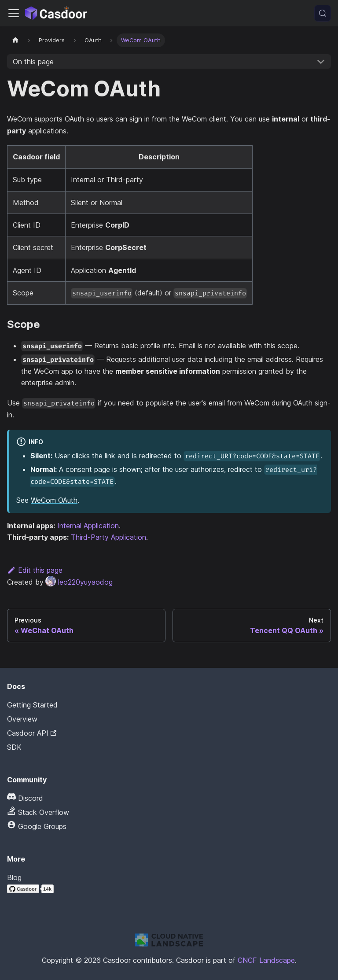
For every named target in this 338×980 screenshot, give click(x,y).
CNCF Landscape (266, 960)
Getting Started (32, 705)
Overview (22, 719)
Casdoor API (32, 733)
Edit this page (35, 570)
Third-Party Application (108, 537)
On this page (33, 62)
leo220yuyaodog (79, 582)
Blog (14, 877)
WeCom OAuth (54, 500)
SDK (14, 747)
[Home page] (15, 40)
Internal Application (88, 526)
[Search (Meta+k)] (323, 13)
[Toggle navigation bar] (14, 13)
